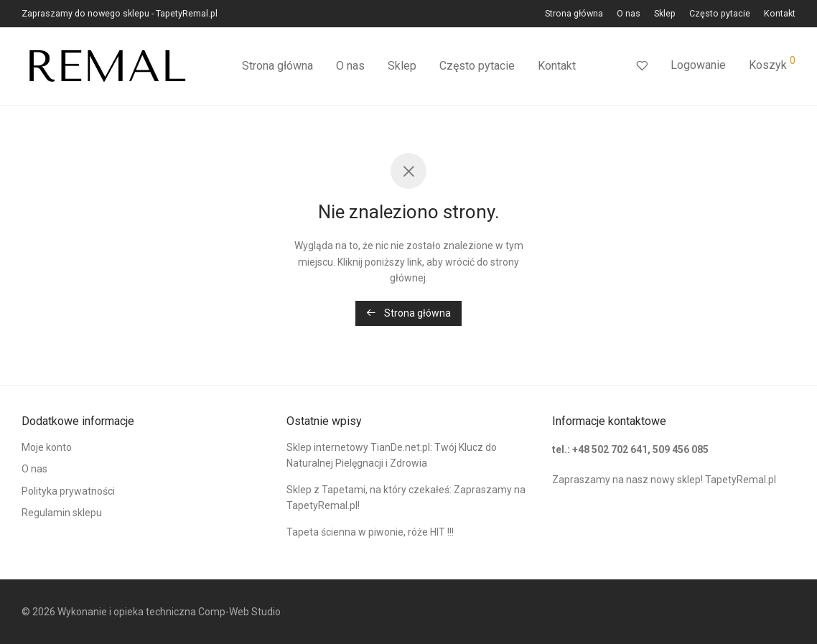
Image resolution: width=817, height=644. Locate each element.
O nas (629, 14)
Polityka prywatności (68, 491)
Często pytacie (720, 14)
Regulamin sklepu (62, 513)
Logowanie (698, 65)
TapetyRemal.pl (741, 480)
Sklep (665, 14)
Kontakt (780, 14)
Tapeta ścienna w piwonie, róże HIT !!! (370, 532)
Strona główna (574, 14)
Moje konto (47, 447)
